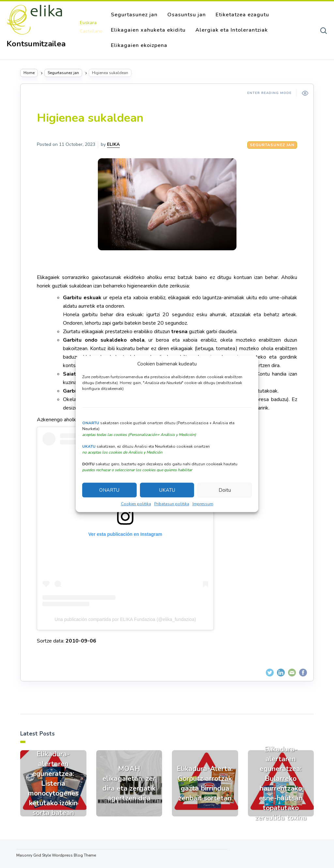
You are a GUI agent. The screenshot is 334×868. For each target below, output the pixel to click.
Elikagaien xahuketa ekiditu (148, 30)
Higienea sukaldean (90, 118)
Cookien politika (136, 504)
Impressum (203, 504)
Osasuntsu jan (187, 15)
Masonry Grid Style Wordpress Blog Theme (56, 855)
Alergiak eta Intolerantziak (232, 30)
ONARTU (109, 490)
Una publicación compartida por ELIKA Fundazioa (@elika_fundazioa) (125, 619)
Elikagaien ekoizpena (139, 45)
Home (29, 73)
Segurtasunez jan (134, 15)
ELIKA (113, 144)
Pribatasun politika (172, 504)
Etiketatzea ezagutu (242, 15)
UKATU (167, 490)
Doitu (225, 490)
